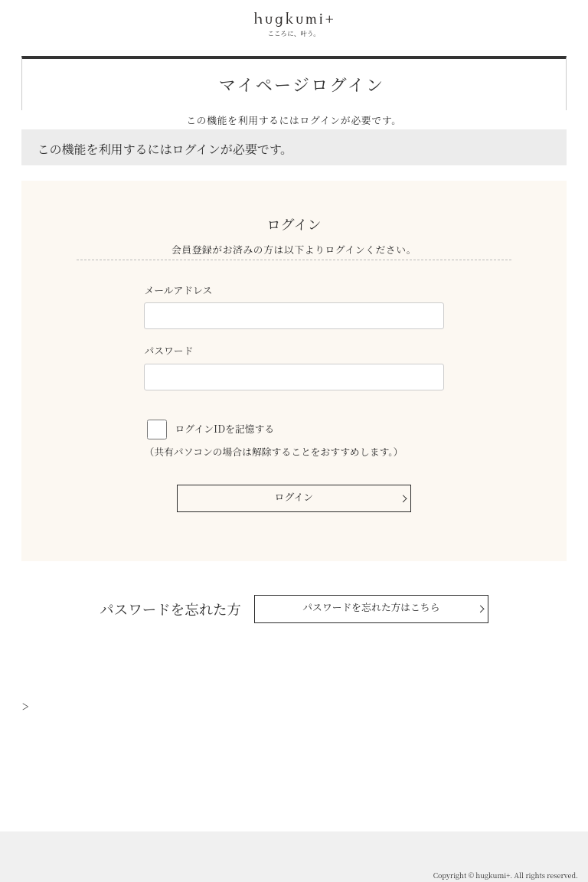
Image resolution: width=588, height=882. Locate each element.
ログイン (294, 497)
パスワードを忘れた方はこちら (371, 607)
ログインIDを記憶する (225, 428)
